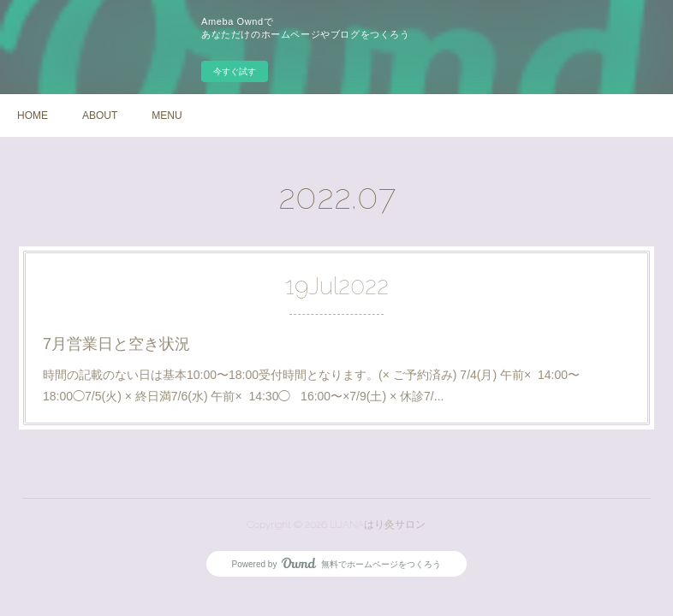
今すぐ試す (235, 71)
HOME (33, 115)
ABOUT (100, 115)
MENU (167, 115)
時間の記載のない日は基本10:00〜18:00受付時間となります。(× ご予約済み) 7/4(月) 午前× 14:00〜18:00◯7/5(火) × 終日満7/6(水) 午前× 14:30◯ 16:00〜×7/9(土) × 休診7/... (311, 385)
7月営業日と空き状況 (116, 344)
